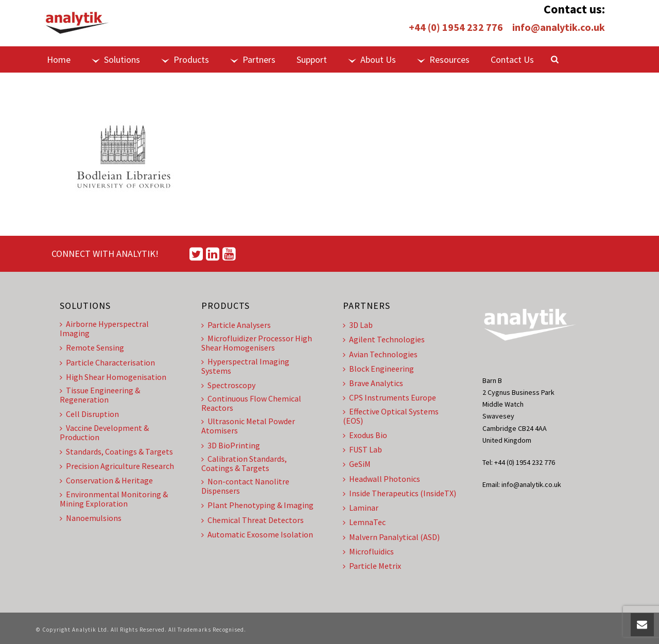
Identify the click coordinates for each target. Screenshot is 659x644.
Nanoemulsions (91, 518)
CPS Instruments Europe (389, 397)
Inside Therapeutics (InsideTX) (400, 493)
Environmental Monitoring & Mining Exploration (114, 499)
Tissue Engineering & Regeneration (100, 395)
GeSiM (357, 464)
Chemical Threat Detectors (253, 520)
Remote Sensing (92, 347)
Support (312, 59)
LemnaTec (364, 522)
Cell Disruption (89, 414)
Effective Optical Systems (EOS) (391, 416)
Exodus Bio (365, 435)
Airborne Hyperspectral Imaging (104, 328)
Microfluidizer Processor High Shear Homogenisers (257, 343)
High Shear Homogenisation (113, 377)
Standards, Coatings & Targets (116, 451)
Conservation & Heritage (106, 480)
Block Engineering (378, 369)
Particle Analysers (236, 325)
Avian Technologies (380, 354)
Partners (253, 59)
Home (59, 59)
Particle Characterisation (107, 362)
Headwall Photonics (381, 479)
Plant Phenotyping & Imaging (257, 505)
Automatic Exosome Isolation (257, 534)
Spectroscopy (228, 385)
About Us (372, 59)
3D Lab (358, 325)
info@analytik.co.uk (559, 27)
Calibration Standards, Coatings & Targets (244, 463)
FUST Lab (362, 449)
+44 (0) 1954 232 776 (456, 27)
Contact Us (512, 59)
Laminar (361, 508)
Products (185, 59)
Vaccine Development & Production (104, 432)
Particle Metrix (372, 566)
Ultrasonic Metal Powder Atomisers (248, 426)
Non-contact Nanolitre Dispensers (245, 486)
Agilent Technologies (384, 339)
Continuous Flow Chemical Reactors (251, 403)
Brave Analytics (373, 383)
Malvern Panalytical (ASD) (391, 537)
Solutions (116, 59)
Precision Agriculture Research (117, 466)
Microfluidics (368, 551)
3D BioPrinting (231, 445)
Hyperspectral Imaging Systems (245, 366)
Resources (443, 59)
